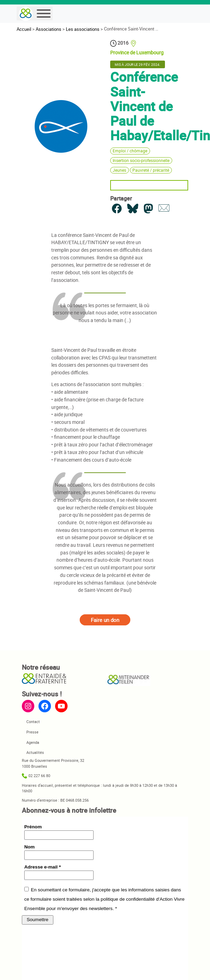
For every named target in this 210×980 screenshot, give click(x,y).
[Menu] (44, 14)
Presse (32, 732)
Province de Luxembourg (137, 52)
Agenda (33, 742)
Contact (33, 721)
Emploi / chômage (130, 151)
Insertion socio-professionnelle (141, 161)
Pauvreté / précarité (151, 170)
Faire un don (105, 620)
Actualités (35, 752)
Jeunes (119, 170)
